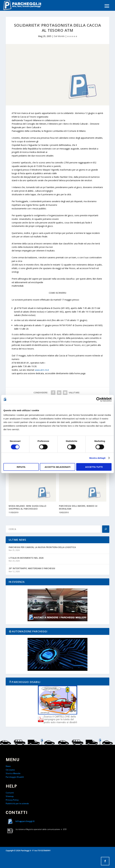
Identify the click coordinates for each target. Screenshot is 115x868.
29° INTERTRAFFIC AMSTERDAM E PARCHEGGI (32, 568)
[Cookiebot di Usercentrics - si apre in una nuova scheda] (98, 399)
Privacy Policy (12, 800)
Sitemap (10, 797)
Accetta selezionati (57, 467)
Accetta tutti (94, 467)
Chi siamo (10, 770)
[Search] (106, 529)
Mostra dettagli (97, 458)
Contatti (10, 793)
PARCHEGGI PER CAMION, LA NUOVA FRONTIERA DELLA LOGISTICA (42, 547)
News (8, 767)
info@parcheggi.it (25, 822)
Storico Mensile (13, 774)
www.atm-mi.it (42, 370)
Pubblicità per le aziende (17, 804)
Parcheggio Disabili (15, 777)
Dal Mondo (59, 36)
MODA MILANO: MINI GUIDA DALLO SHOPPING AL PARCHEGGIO (28, 507)
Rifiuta (21, 467)
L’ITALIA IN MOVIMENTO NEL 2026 (26, 558)
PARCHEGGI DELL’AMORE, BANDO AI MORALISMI (78, 507)
